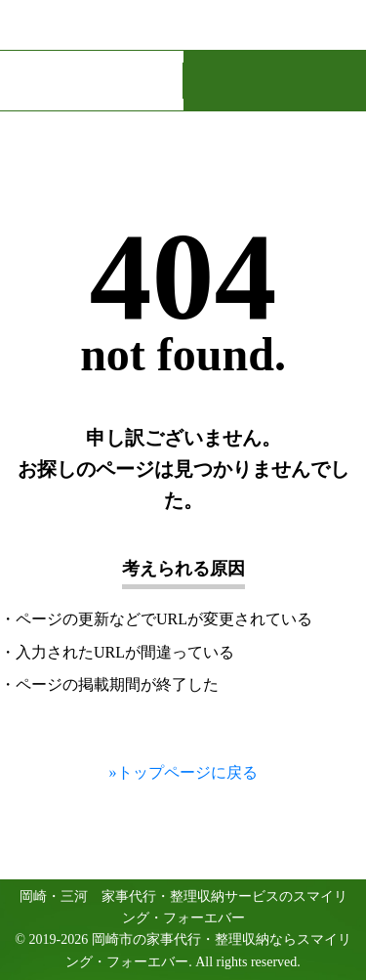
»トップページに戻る (183, 772)
